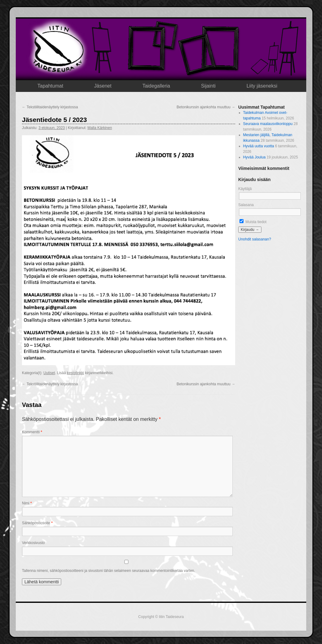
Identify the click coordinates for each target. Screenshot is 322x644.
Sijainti (208, 86)
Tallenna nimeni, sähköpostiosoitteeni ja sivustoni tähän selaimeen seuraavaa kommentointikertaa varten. (108, 571)
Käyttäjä (245, 189)
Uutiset (49, 373)
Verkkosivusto (33, 543)
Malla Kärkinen (100, 128)
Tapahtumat (50, 86)
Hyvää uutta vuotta (259, 146)
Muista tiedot (253, 222)
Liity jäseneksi (262, 86)
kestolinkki (75, 373)
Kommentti (32, 432)
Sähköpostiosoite (37, 523)
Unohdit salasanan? (255, 239)
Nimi (27, 503)
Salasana (246, 205)
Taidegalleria (156, 86)
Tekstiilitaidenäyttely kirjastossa (50, 107)
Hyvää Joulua (254, 157)
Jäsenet (103, 86)
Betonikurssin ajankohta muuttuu (206, 107)
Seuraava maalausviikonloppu (268, 124)
